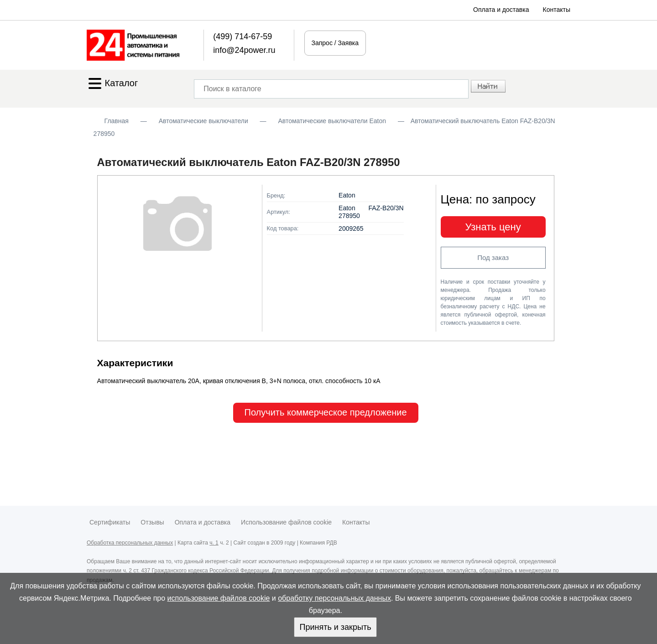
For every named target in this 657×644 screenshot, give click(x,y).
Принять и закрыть (335, 627)
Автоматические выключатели (203, 121)
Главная (117, 121)
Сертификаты (110, 522)
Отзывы (152, 522)
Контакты (557, 10)
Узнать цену (493, 227)
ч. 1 (214, 543)
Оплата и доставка (501, 10)
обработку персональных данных (334, 598)
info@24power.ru (244, 50)
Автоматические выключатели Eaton (332, 121)
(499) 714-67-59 (242, 36)
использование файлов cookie (219, 598)
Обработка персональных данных (130, 543)
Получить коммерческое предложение (326, 412)
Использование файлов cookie (286, 522)
